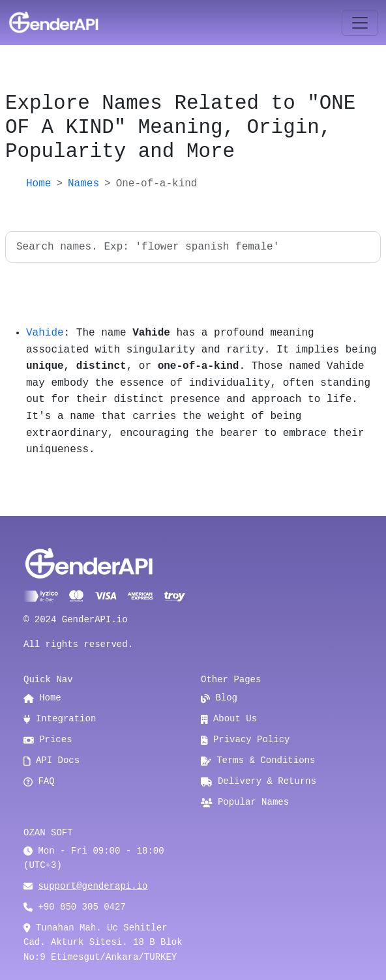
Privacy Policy (245, 740)
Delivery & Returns (259, 781)
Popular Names (245, 802)
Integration (60, 719)
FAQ (39, 781)
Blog (219, 698)
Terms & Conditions (258, 760)
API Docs (52, 760)
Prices (48, 740)
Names (83, 184)
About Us (229, 719)
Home (38, 184)
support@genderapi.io (93, 886)
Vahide (45, 333)
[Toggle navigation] (360, 23)
